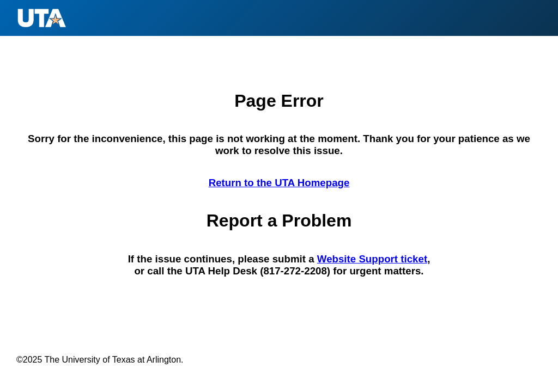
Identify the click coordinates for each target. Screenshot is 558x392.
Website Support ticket (372, 259)
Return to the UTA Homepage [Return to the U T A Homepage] (279, 183)
